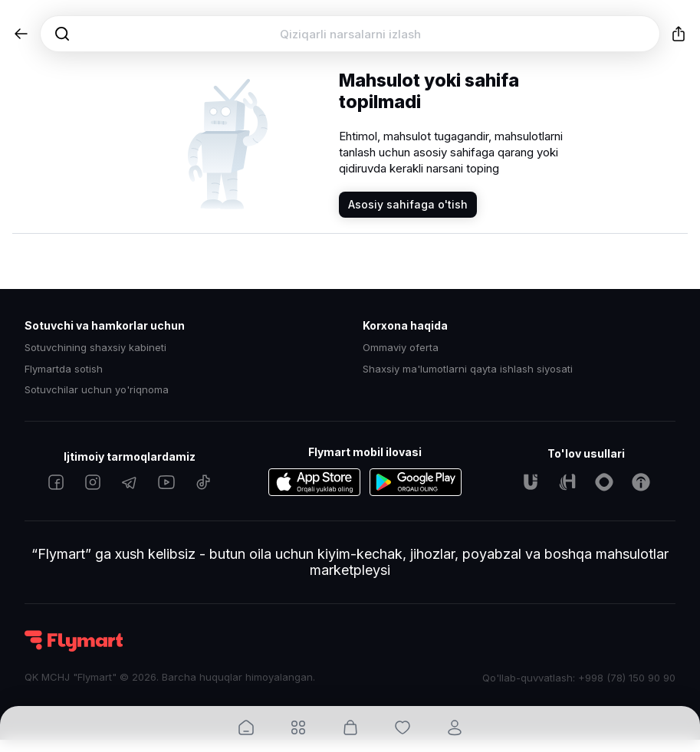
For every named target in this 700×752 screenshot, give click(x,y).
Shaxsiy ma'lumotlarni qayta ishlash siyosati (468, 369)
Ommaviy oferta (401, 348)
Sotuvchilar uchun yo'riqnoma (97, 390)
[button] (21, 34)
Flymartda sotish (64, 369)
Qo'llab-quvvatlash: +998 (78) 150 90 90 (579, 678)
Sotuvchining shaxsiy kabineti (95, 348)
